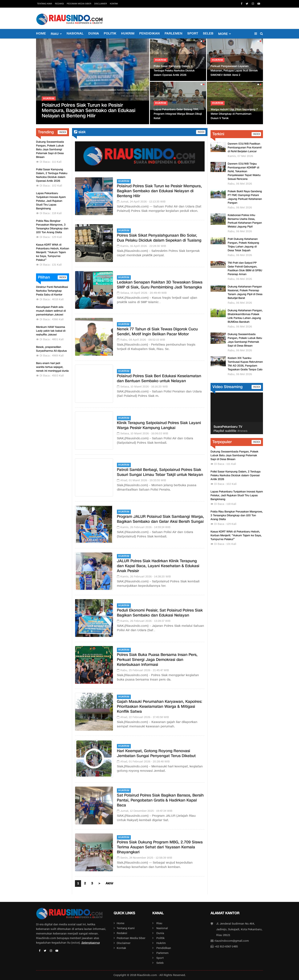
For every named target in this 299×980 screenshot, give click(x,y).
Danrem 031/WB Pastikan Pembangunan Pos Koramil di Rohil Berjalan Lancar (245, 148)
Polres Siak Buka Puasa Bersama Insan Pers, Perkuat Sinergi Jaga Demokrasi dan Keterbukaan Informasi (157, 660)
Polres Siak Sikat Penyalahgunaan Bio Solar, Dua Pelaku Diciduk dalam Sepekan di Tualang (159, 238)
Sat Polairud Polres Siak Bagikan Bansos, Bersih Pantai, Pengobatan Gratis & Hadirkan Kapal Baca (160, 800)
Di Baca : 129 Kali (49, 237)
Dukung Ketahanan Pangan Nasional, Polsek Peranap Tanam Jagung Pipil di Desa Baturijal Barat (245, 292)
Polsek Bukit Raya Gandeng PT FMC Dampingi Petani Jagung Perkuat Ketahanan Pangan (245, 197)
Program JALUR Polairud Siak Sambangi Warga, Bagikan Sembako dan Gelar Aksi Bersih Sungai (160, 519)
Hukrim (128, 34)
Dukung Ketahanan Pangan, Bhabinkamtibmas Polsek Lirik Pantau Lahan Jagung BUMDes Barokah (245, 316)
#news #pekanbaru (231, 433)
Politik (110, 34)
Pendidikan (149, 34)
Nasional (75, 34)
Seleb (208, 34)
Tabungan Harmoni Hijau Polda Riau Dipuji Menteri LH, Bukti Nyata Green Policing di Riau (233, 114)
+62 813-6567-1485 (226, 947)
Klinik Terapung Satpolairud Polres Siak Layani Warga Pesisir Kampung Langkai (159, 425)
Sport (193, 34)
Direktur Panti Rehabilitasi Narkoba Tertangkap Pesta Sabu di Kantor (52, 291)
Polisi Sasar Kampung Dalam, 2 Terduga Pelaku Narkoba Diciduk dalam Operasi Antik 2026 (174, 71)
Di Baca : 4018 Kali (50, 299)
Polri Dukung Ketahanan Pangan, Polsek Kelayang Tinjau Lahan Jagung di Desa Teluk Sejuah (243, 245)
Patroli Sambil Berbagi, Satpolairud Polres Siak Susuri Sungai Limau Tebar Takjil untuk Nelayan (160, 472)
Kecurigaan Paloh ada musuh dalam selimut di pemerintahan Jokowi (51, 311)
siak (80, 132)
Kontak (114, 4)
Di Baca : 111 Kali (49, 162)
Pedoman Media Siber (79, 4)
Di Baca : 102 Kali (49, 186)
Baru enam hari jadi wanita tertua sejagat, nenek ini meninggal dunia (52, 367)
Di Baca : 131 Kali (49, 265)
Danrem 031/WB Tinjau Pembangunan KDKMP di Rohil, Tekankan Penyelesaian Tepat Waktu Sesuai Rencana (244, 171)
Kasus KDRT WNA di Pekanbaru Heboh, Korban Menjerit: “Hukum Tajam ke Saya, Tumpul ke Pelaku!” (53, 252)
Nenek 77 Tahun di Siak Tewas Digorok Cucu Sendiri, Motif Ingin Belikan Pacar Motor (157, 331)
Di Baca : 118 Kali (49, 213)
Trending (46, 132)
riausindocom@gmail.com (232, 941)
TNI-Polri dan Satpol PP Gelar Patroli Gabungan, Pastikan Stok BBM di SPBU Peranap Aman (245, 269)
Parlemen (174, 34)
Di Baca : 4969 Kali (50, 356)
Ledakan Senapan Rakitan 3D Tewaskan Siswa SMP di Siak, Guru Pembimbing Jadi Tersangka (160, 285)
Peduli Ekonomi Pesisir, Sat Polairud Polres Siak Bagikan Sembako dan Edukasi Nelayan (160, 613)
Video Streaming (227, 387)
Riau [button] (55, 34)
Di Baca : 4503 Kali (50, 376)
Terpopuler (222, 442)
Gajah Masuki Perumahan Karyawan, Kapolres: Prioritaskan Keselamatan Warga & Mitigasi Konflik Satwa (160, 706)
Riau (159, 923)
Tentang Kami (45, 4)
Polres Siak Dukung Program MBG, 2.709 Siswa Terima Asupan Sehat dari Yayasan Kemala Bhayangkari (160, 847)
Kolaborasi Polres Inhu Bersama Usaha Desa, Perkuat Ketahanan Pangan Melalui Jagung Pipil (245, 221)
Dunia (94, 34)
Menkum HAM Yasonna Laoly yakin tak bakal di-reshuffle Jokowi (51, 331)
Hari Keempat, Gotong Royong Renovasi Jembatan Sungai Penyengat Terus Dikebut (156, 753)
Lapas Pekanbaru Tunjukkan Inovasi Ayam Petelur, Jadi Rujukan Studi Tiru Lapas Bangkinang (51, 201)
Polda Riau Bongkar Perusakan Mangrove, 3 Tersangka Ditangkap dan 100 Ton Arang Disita (52, 227)
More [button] (223, 34)
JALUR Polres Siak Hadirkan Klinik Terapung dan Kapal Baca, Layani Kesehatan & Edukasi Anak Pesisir (158, 566)
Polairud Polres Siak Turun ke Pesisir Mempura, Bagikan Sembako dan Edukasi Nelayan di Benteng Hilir (89, 110)
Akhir (109, 883)
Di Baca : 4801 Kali (50, 339)
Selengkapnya (90, 943)
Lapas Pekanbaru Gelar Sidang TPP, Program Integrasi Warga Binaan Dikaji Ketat (178, 114)
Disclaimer (101, 4)
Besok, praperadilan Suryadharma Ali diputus (51, 349)
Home (41, 34)
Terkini (218, 134)
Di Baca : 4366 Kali (50, 319)
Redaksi (59, 4)
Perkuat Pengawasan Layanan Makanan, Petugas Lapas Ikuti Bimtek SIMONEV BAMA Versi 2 (234, 71)
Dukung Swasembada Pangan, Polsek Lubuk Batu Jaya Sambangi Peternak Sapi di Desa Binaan (50, 149)
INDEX (62, 132)
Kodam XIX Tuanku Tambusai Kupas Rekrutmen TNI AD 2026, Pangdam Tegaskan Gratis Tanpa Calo (245, 364)
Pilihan (44, 277)
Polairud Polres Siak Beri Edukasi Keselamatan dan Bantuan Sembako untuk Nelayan (159, 378)
